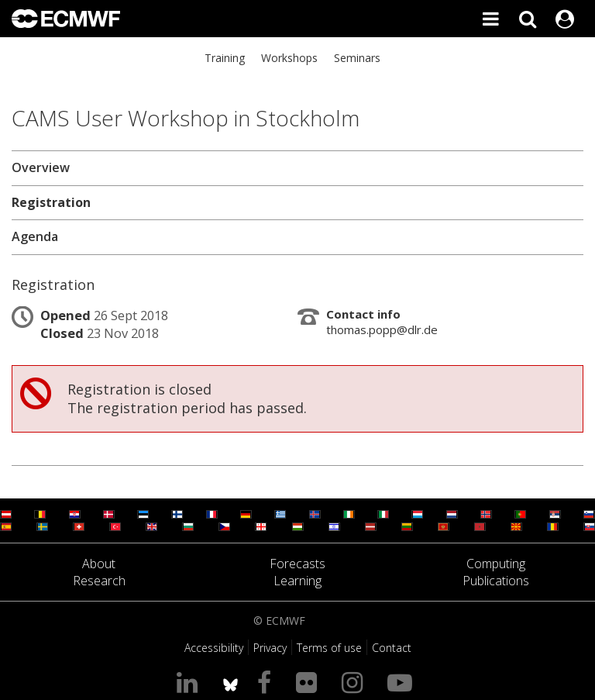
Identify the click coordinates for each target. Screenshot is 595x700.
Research (99, 581)
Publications (496, 581)
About (99, 564)
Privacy (270, 648)
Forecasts (297, 564)
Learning (297, 581)
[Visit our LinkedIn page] (190, 682)
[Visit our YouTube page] (403, 682)
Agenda (35, 236)
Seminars (357, 58)
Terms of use (329, 648)
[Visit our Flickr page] (310, 682)
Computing (496, 564)
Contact (392, 648)
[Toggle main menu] (490, 19)
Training (225, 58)
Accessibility (214, 648)
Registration (51, 202)
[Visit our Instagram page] (355, 682)
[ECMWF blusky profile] (230, 682)
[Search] (528, 19)
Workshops (289, 58)
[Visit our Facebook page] (267, 682)
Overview (41, 167)
